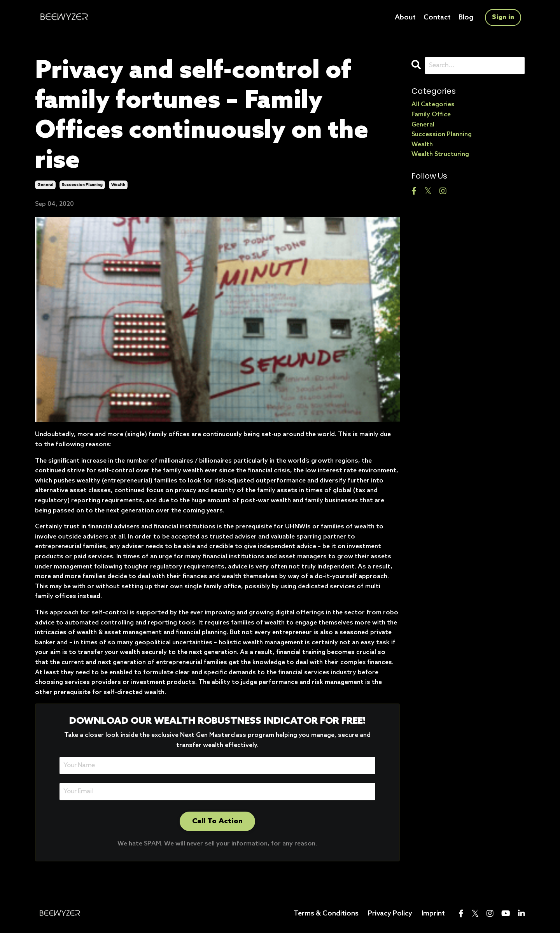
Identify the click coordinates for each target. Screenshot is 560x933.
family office (431, 115)
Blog (466, 18)
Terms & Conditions (326, 914)
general (45, 185)
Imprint (433, 914)
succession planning (82, 185)
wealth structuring (440, 154)
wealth (118, 185)
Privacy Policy (390, 914)
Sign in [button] (503, 17)
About (405, 18)
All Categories (433, 104)
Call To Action (218, 821)
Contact (437, 18)
